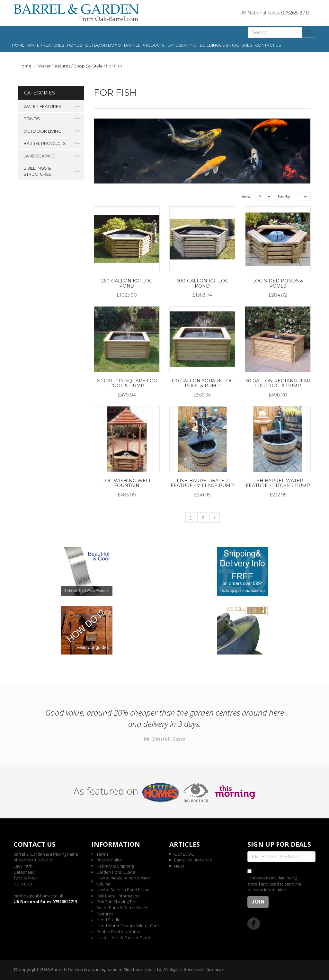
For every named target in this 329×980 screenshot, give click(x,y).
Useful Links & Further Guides (125, 938)
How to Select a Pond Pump (123, 890)
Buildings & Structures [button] (226, 45)
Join (258, 902)
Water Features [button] (46, 45)
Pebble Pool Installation (119, 931)
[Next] (214, 518)
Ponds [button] (75, 45)
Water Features (54, 66)
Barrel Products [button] (144, 45)
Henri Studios (109, 920)
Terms (102, 854)
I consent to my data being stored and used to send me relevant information (274, 884)
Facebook (254, 923)
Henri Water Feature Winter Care (128, 926)
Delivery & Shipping (115, 866)
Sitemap (215, 969)
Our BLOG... (186, 854)
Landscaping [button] (182, 45)
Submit (309, 32)
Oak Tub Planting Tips (117, 902)
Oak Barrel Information (118, 896)
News (179, 866)
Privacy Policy (109, 860)
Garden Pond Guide (116, 872)
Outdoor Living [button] (103, 45)
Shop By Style (88, 66)
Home (18, 45)
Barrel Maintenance (193, 860)
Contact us (268, 45)
